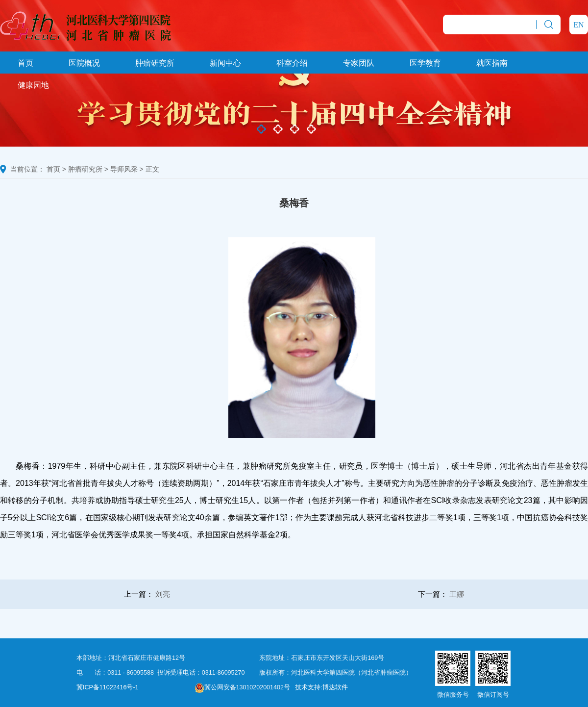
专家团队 (359, 63)
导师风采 (124, 169)
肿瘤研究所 (155, 63)
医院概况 (84, 63)
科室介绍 (292, 63)
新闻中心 (225, 63)
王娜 (457, 594)
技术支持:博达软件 (321, 687)
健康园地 (33, 85)
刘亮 (163, 594)
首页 (25, 63)
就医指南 (492, 63)
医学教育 (425, 63)
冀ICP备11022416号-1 (108, 687)
